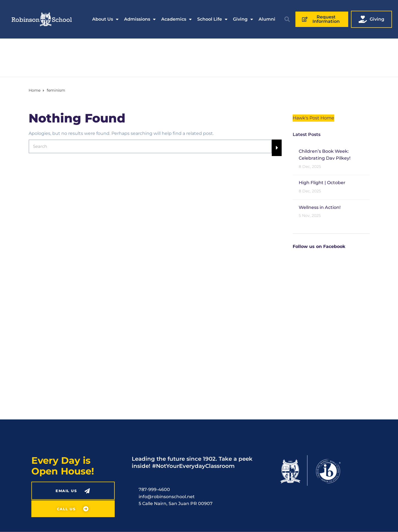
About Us (105, 19)
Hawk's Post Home (313, 118)
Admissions (140, 19)
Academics (176, 19)
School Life (212, 19)
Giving (243, 19)
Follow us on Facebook (319, 246)
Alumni (267, 19)
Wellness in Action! (320, 207)
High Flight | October (322, 183)
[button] (287, 19)
